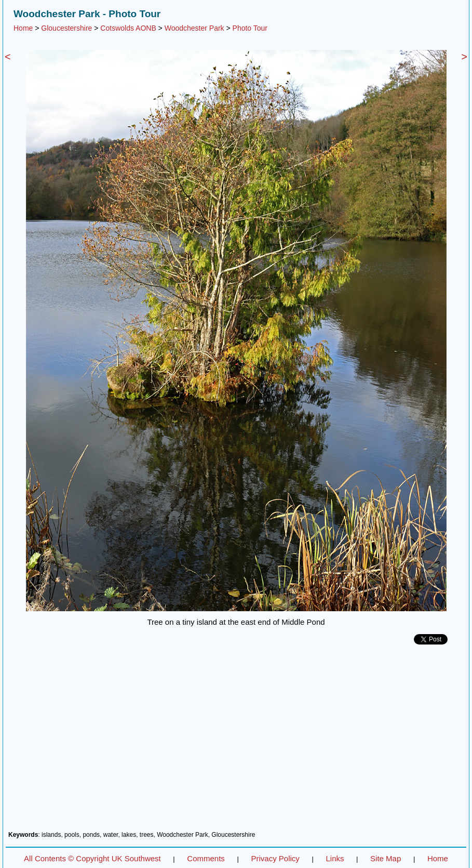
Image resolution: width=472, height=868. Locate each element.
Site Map (386, 858)
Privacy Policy (275, 858)
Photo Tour (250, 28)
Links (335, 858)
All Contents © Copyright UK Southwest (92, 858)
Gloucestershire (66, 28)
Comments (206, 858)
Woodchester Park (194, 28)
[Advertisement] (236, 742)
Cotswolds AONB (128, 28)
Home (23, 28)
